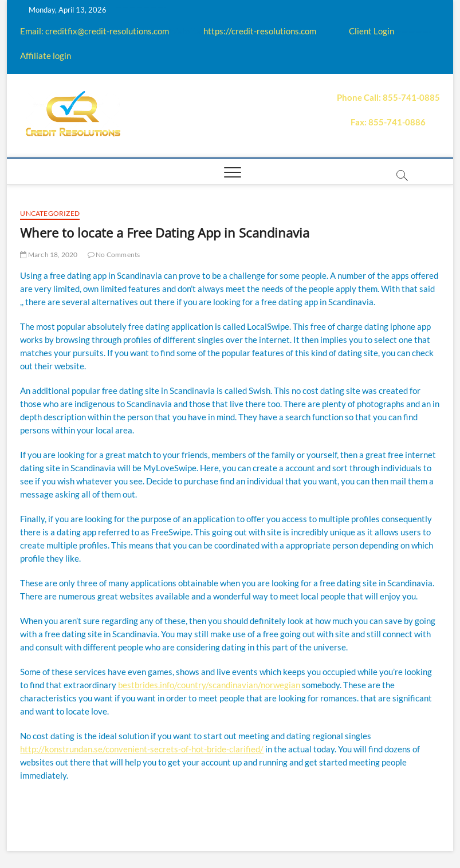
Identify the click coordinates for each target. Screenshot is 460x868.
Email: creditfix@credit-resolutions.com (95, 31)
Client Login (371, 31)
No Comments (114, 255)
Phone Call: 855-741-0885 (388, 97)
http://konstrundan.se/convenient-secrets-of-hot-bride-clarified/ (142, 749)
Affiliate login (46, 56)
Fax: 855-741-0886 (388, 122)
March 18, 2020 (49, 255)
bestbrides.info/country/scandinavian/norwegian (209, 685)
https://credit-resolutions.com (260, 31)
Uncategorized (50, 213)
